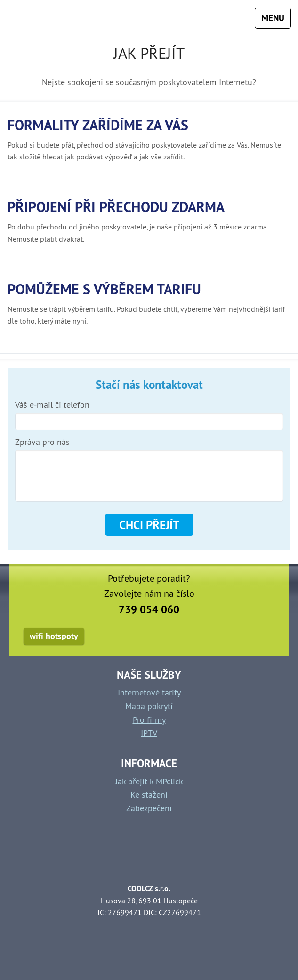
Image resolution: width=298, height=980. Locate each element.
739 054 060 (149, 609)
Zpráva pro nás (42, 442)
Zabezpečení (149, 808)
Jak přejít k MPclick (149, 781)
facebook (265, 637)
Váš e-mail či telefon (52, 405)
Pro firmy (149, 720)
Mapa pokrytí (149, 706)
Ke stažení (149, 794)
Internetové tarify (149, 692)
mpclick (32, 18)
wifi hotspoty (54, 636)
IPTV (149, 733)
